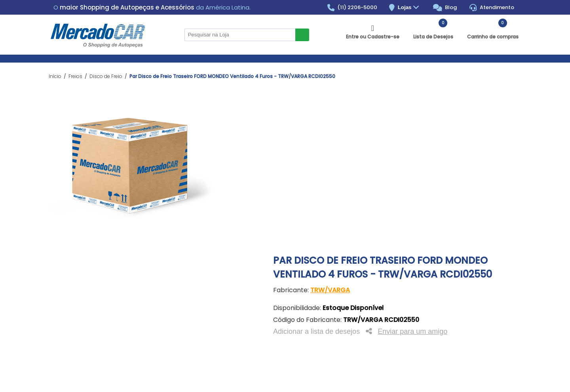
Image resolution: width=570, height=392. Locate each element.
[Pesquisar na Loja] (240, 35)
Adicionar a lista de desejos (316, 331)
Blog (445, 8)
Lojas (409, 8)
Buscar (302, 35)
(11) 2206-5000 (352, 8)
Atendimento (492, 8)
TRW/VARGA (330, 290)
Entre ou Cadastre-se (373, 37)
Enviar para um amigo (412, 331)
